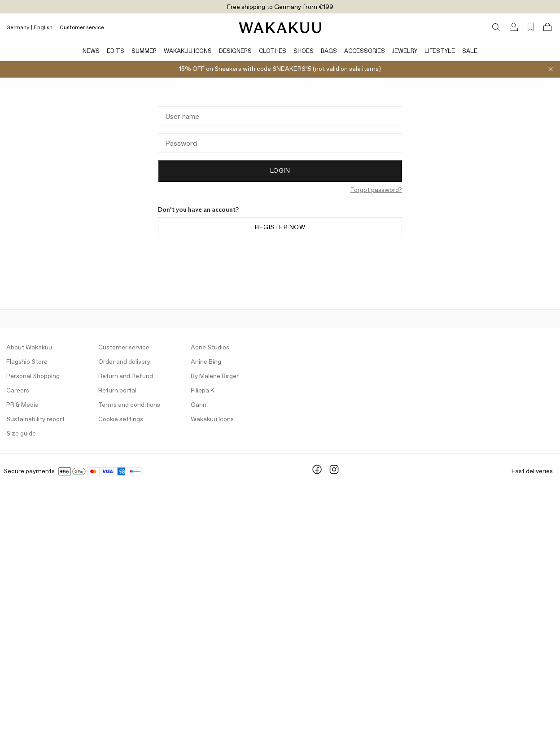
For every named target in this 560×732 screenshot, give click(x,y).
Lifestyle (440, 51)
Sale (470, 51)
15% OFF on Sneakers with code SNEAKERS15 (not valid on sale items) (280, 69)
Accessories (365, 51)
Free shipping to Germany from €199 (280, 7)
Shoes (304, 51)
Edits (116, 51)
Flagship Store (27, 362)
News (91, 51)
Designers (235, 51)
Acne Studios (210, 348)
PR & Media (22, 405)
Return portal (117, 391)
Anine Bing (206, 362)
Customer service (82, 28)
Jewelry (405, 51)
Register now (280, 227)
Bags (329, 51)
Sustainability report (35, 419)
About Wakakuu (29, 348)
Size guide (21, 434)
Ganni (199, 405)
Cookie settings (121, 419)
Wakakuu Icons (188, 51)
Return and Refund (126, 376)
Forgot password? (376, 190)
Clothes (273, 51)
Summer (144, 51)
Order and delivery (124, 362)
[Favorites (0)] (531, 27)
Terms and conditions (129, 405)
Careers (18, 391)
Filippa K (203, 391)
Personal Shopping (33, 376)
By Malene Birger (215, 376)
